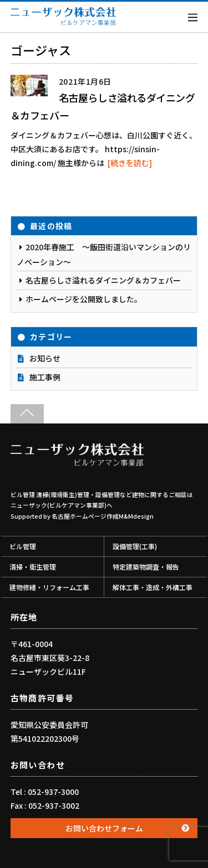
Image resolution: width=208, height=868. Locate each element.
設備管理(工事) (135, 546)
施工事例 (45, 377)
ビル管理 (23, 546)
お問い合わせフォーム (104, 828)
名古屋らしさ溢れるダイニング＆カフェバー (103, 280)
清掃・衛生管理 (33, 567)
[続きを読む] (130, 163)
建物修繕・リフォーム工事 (49, 587)
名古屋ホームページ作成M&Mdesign (103, 516)
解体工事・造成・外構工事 (153, 587)
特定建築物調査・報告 (146, 567)
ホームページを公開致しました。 (84, 299)
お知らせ (45, 358)
